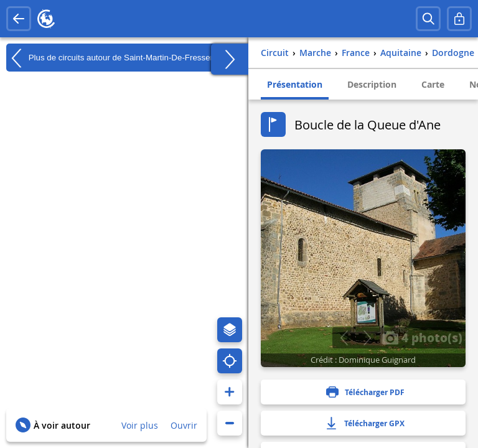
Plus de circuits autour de (119, 58)
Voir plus (140, 425)
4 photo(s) (422, 337)
